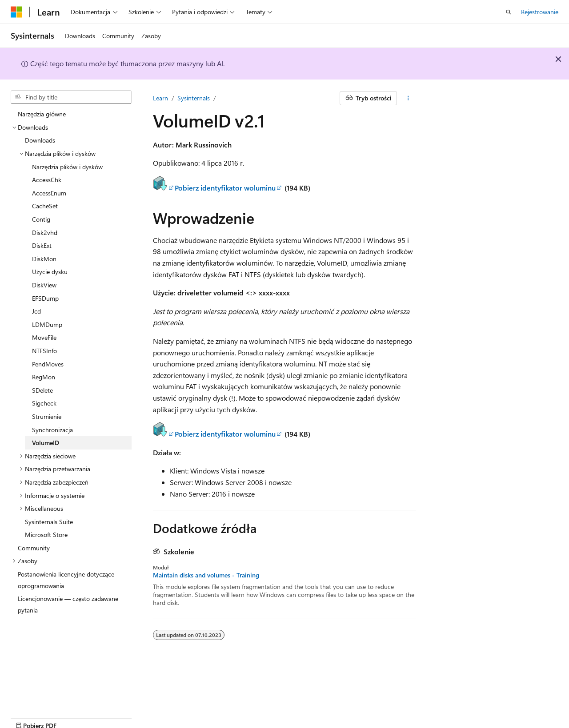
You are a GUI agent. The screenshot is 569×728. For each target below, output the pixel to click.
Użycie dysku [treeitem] (50, 272)
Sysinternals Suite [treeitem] (49, 522)
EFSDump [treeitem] (45, 298)
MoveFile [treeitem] (44, 337)
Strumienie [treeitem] (47, 416)
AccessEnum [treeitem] (49, 193)
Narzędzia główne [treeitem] (42, 114)
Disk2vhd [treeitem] (45, 233)
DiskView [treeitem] (44, 285)
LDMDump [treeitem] (47, 324)
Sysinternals (194, 98)
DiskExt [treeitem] (42, 245)
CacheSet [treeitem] (45, 206)
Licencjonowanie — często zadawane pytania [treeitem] (68, 604)
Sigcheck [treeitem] (44, 403)
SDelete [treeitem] (42, 390)
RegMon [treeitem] (44, 377)
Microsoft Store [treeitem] (46, 535)
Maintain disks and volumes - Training (206, 575)
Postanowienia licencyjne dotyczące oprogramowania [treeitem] (66, 580)
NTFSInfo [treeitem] (44, 351)
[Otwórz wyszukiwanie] (509, 12)
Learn (160, 98)
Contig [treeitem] (41, 219)
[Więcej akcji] (408, 98)
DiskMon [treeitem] (44, 259)
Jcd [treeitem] (36, 311)
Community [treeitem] (34, 548)
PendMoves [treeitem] (48, 364)
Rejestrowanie (540, 12)
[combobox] (71, 97)
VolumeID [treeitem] (46, 443)
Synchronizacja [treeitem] (52, 430)
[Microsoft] (16, 12)
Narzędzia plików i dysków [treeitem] (67, 167)
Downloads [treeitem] (40, 140)
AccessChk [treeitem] (47, 180)
